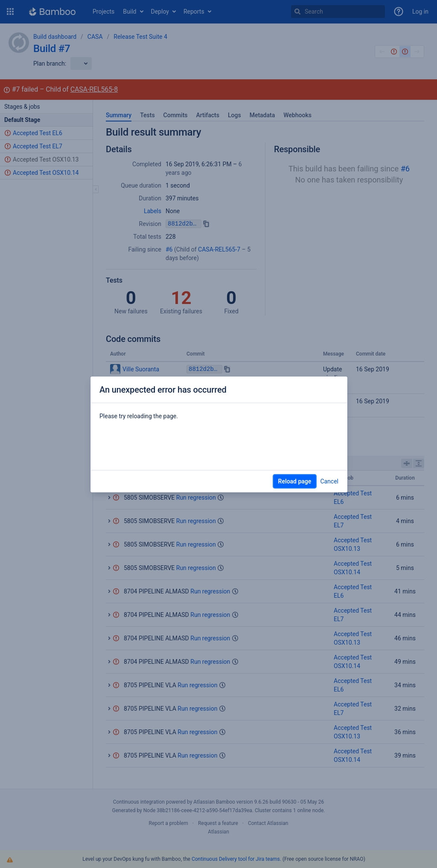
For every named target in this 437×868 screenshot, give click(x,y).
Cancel (329, 481)
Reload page (295, 481)
